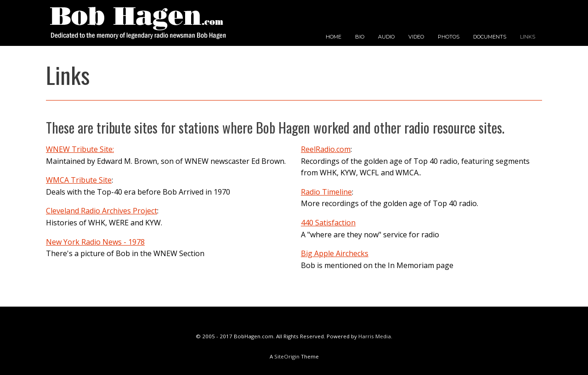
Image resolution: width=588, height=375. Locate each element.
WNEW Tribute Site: (80, 149)
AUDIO (386, 37)
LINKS (528, 37)
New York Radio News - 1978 (95, 242)
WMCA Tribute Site (79, 180)
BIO (360, 37)
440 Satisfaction (328, 223)
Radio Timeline (326, 192)
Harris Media (375, 336)
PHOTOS (449, 37)
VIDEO (416, 37)
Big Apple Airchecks (335, 253)
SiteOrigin (287, 356)
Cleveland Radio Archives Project (102, 211)
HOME (334, 37)
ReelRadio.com (326, 149)
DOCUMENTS (490, 37)
